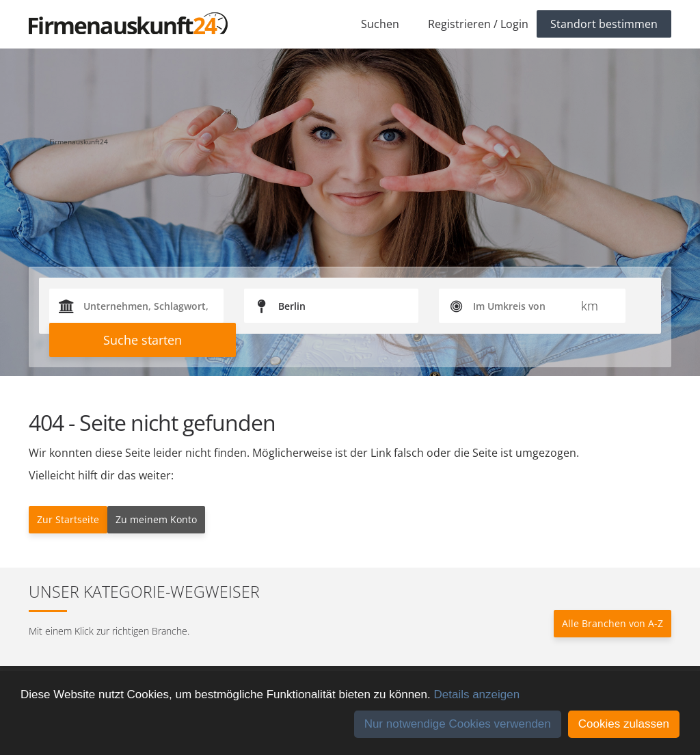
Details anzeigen (476, 694)
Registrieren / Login (478, 24)
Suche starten (143, 340)
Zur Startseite (68, 519)
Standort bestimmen (604, 24)
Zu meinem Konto (156, 519)
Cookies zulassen (624, 724)
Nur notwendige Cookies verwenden (458, 724)
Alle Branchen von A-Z (612, 623)
